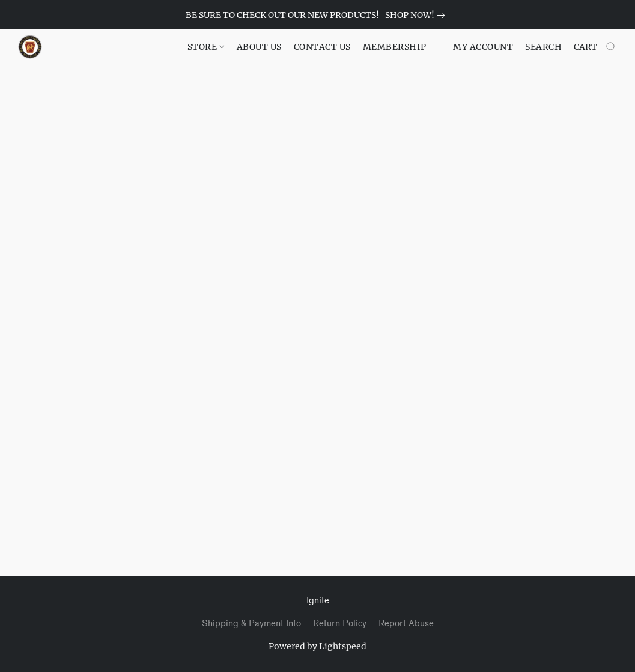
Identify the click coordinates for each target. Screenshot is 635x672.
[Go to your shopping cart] (595, 47)
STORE (206, 47)
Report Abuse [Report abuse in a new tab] (406, 624)
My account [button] (483, 47)
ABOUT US (259, 47)
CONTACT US (322, 47)
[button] (30, 47)
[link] (417, 15)
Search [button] (543, 47)
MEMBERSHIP (395, 47)
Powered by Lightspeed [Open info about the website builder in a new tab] (317, 646)
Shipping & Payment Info (251, 624)
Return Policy (340, 624)
